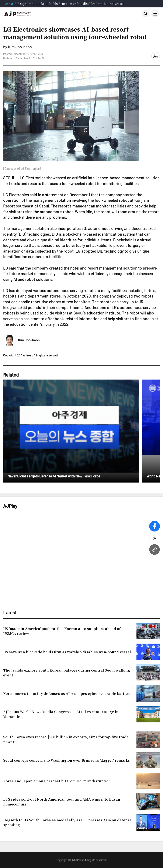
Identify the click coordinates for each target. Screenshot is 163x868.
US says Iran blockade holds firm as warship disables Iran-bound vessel (70, 4)
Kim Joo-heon (29, 340)
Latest (8, 4)
